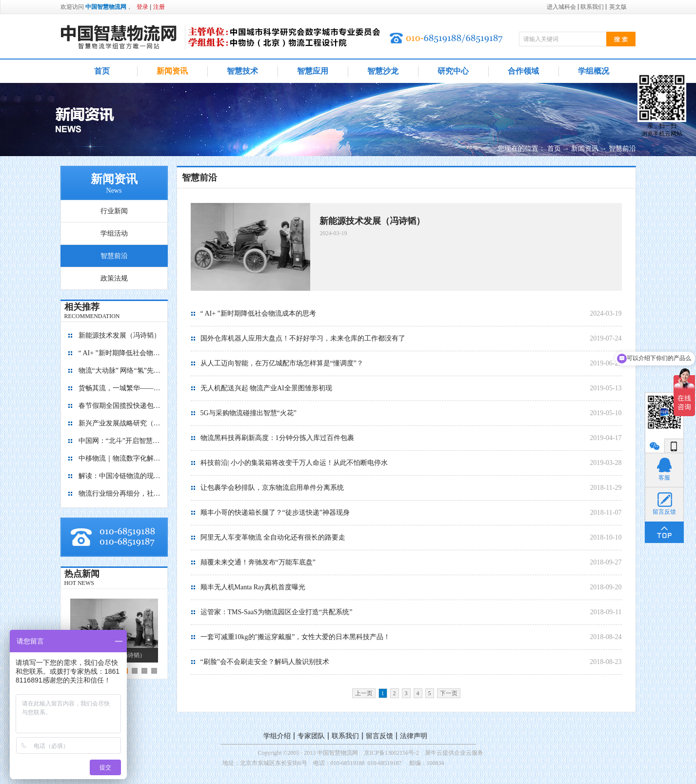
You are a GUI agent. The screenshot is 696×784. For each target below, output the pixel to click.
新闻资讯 (585, 149)
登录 (142, 7)
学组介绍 (277, 736)
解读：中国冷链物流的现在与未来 (120, 476)
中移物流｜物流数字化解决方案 (120, 458)
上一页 (364, 693)
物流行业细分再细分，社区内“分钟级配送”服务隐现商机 (120, 493)
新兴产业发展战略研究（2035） (120, 423)
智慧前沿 (622, 149)
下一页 (449, 693)
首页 (102, 71)
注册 (159, 7)
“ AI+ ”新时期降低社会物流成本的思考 (120, 353)
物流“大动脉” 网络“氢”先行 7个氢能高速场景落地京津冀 (120, 371)
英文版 (618, 7)
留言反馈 (379, 736)
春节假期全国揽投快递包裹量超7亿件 (120, 406)
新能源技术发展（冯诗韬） (119, 335)
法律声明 (414, 736)
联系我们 (345, 736)
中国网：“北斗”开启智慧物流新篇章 (120, 441)
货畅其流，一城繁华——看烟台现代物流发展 (120, 388)
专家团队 (311, 736)
